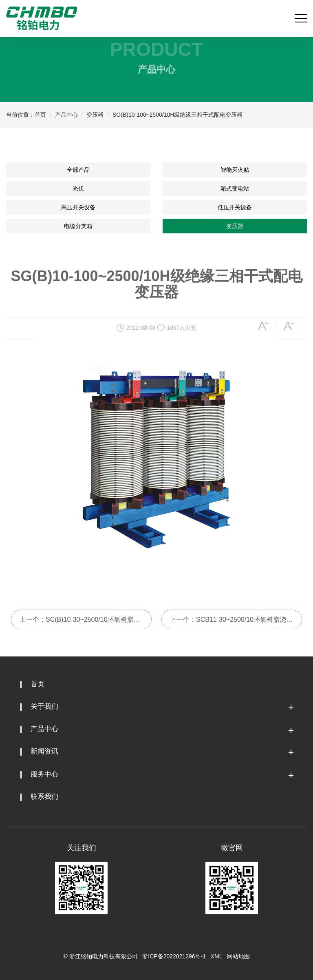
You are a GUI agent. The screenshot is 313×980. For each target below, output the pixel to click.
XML (216, 956)
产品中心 (66, 115)
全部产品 (78, 170)
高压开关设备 (78, 207)
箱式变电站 (235, 188)
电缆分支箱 (78, 226)
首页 (40, 115)
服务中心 (44, 774)
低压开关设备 (235, 207)
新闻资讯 (44, 751)
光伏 (78, 188)
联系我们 (44, 797)
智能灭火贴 (235, 170)
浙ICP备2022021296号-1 (174, 956)
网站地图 (238, 956)
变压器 (95, 115)
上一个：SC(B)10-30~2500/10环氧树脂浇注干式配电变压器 (80, 630)
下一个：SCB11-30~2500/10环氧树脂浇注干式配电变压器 (231, 630)
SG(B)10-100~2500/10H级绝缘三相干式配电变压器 (177, 115)
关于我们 (44, 706)
